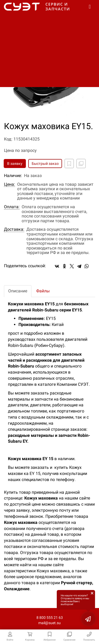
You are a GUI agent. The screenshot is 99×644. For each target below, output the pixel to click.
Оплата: (12, 207)
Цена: (10, 184)
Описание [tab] (18, 291)
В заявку (15, 164)
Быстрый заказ (45, 164)
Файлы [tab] (43, 291)
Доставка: (14, 229)
